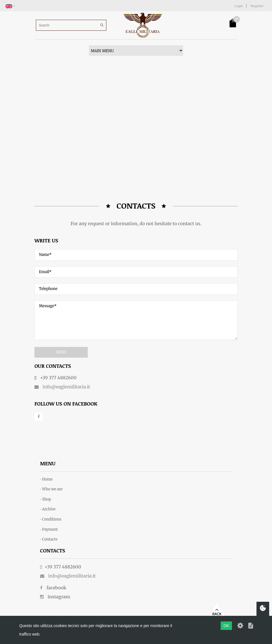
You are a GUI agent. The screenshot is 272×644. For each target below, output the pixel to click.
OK (226, 626)
